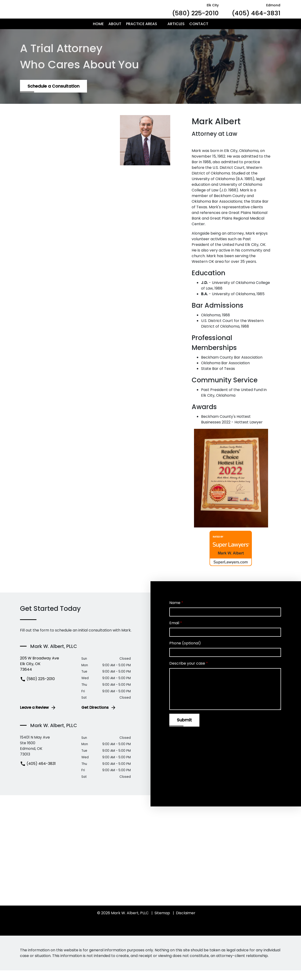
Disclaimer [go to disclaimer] (186, 923)
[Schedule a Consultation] (53, 96)
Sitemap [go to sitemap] (162, 923)
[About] (115, 34)
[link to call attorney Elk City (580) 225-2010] (195, 14)
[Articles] (176, 34)
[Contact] (199, 34)
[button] (160, 33)
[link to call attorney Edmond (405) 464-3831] (256, 14)
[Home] (98, 34)
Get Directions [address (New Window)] (99, 717)
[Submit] (184, 730)
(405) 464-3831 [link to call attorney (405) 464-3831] (38, 773)
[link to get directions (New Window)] (47, 674)
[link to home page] (63, 14)
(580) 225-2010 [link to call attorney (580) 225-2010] (37, 688)
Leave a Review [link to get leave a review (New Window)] (38, 717)
